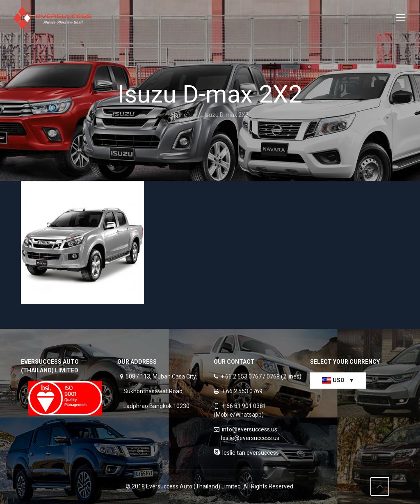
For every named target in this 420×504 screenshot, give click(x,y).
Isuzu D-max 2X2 (227, 115)
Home (179, 115)
